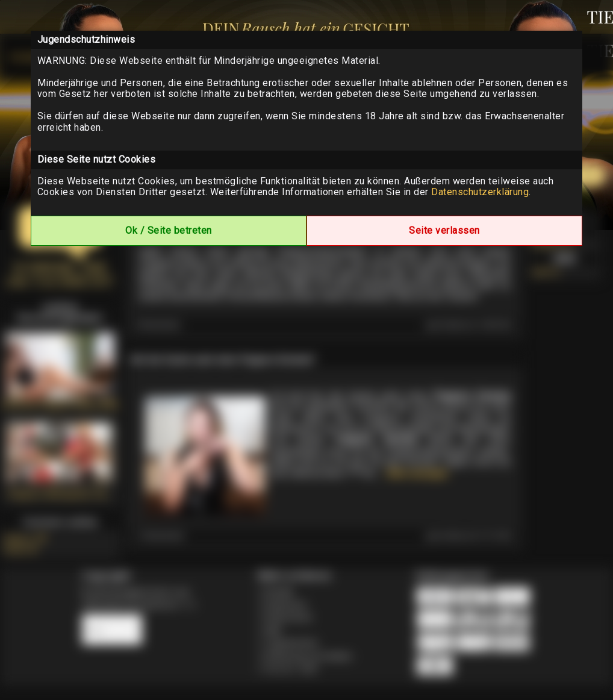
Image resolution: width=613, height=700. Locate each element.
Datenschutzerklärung (480, 192)
